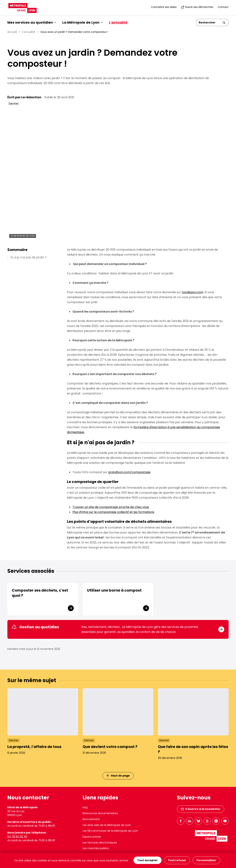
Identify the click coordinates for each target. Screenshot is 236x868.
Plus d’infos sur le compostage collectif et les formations (113, 512)
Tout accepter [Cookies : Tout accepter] (147, 860)
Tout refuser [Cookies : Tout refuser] (177, 860)
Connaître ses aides (164, 7)
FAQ (85, 808)
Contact (223, 7)
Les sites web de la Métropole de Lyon (107, 825)
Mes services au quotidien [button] (32, 22)
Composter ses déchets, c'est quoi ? (40, 593)
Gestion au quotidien (35, 627)
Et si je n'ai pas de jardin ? (28, 257)
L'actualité (118, 22)
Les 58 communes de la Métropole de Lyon (110, 831)
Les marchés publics (96, 848)
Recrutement (91, 819)
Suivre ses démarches (197, 7)
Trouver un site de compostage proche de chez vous (111, 507)
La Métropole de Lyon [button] (83, 22)
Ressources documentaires (100, 813)
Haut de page (118, 776)
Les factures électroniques (100, 843)
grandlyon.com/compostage (129, 472)
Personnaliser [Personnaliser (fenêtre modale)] (206, 860)
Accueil (12, 32)
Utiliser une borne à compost (114, 590)
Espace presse (92, 837)
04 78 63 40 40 (17, 836)
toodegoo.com (192, 292)
